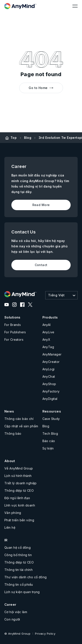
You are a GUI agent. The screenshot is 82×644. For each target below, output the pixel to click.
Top (14, 138)
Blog (28, 138)
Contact (41, 265)
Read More (41, 205)
